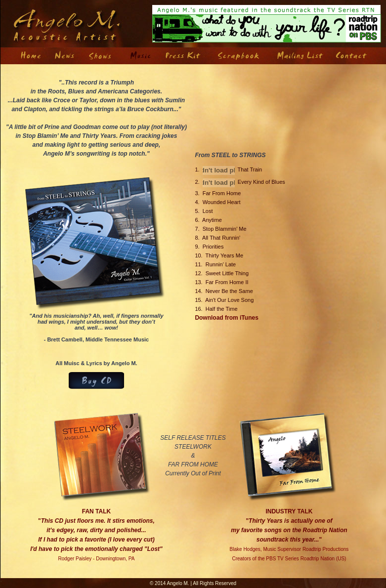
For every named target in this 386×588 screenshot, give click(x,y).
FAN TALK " (96, 530)
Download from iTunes (226, 318)
